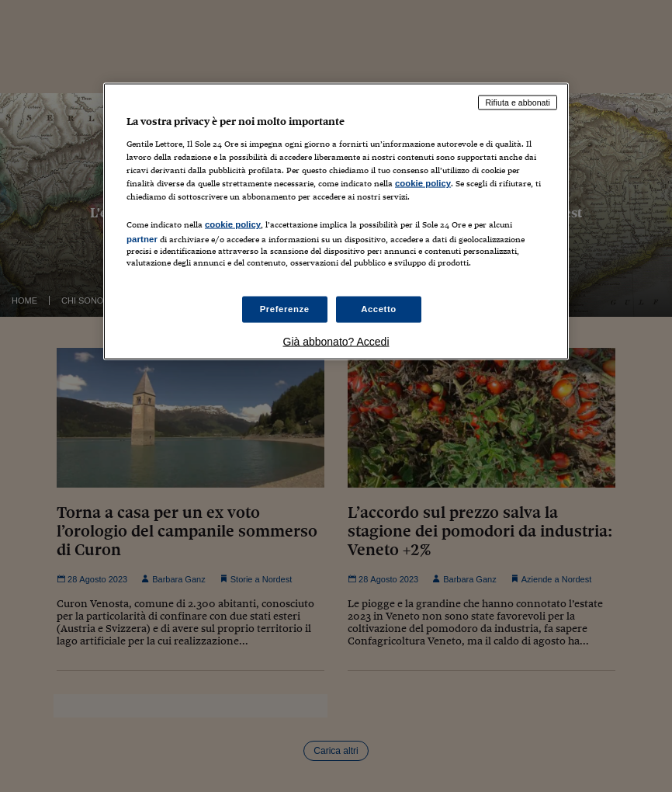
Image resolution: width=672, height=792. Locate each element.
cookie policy (423, 182)
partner (142, 238)
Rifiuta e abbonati (518, 102)
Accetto (379, 309)
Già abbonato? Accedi (336, 342)
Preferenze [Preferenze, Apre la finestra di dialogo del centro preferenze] (285, 309)
